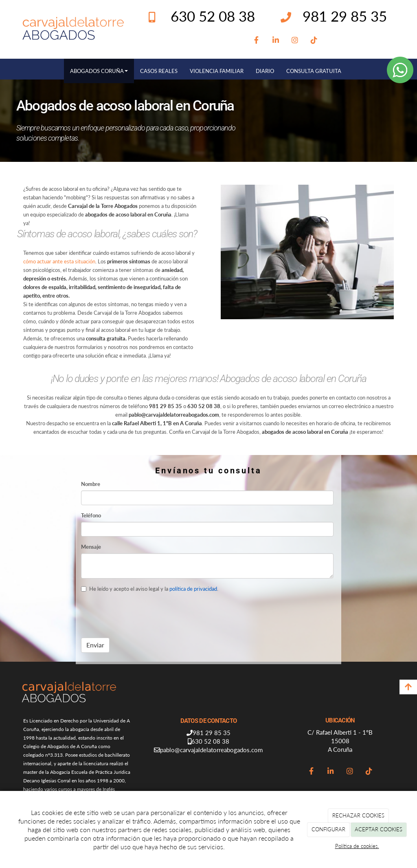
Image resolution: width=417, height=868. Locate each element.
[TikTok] (314, 40)
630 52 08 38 (210, 741)
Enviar (95, 645)
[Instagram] (295, 40)
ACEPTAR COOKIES (379, 829)
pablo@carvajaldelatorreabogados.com (211, 750)
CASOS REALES (159, 71)
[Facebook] (257, 40)
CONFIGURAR (328, 829)
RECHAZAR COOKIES (358, 815)
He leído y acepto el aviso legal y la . (150, 589)
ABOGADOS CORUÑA (99, 71)
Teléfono (91, 515)
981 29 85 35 (345, 16)
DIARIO (265, 71)
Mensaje (91, 547)
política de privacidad (193, 589)
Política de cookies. (357, 846)
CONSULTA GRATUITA (314, 71)
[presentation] (143, 616)
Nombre (91, 484)
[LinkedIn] (276, 40)
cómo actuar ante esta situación (59, 261)
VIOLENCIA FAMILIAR (217, 71)
